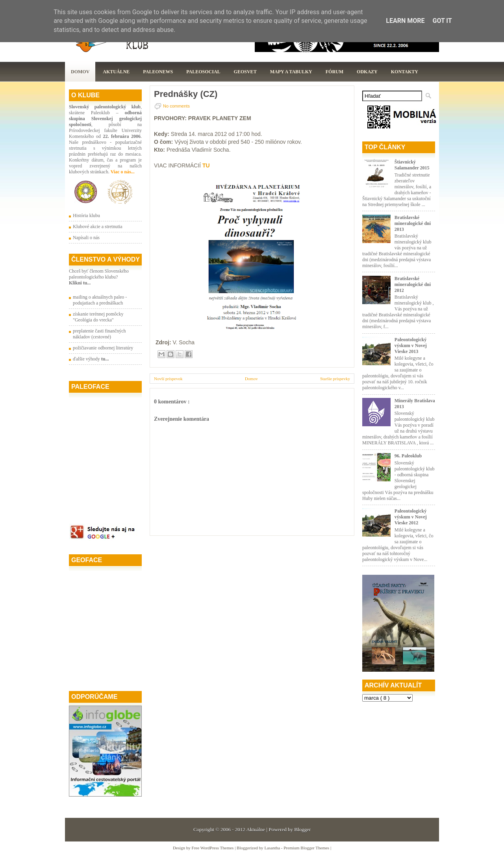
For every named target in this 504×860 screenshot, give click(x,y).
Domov (80, 72)
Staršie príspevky (335, 379)
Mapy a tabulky (291, 72)
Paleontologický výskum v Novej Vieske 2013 (411, 345)
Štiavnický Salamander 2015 (412, 165)
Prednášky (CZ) (186, 94)
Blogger (302, 829)
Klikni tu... (80, 283)
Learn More (405, 21)
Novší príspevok (168, 379)
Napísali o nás (86, 238)
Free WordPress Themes (213, 848)
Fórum (334, 72)
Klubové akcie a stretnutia (98, 227)
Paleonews (158, 72)
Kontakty (405, 72)
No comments (176, 106)
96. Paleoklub (408, 456)
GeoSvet (245, 72)
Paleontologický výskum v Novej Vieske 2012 (411, 517)
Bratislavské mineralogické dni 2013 (413, 223)
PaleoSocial (203, 72)
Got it (442, 21)
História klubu (86, 215)
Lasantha (272, 848)
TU (206, 165)
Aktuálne (116, 72)
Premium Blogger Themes (307, 848)
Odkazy (367, 72)
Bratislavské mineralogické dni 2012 (413, 284)
